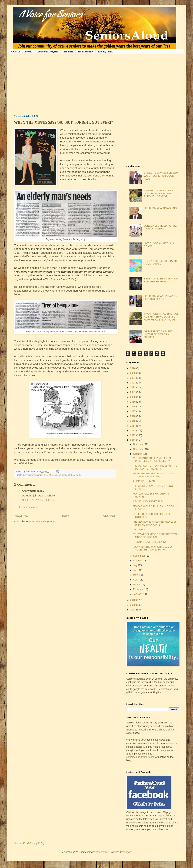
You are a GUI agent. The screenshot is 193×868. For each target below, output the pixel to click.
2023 (133, 383)
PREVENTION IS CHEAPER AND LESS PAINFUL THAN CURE (155, 523)
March (137, 585)
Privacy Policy (105, 52)
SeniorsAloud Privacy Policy (29, 843)
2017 (133, 411)
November (139, 449)
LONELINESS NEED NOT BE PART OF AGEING (160, 227)
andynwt (104, 852)
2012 (133, 435)
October (138, 454)
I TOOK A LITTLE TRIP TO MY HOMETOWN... (161, 262)
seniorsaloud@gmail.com (140, 757)
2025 (133, 373)
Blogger (127, 852)
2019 (133, 402)
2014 (133, 426)
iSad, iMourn (139, 529)
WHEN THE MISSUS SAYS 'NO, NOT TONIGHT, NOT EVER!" (153, 475)
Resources (68, 52)
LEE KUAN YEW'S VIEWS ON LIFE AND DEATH (161, 298)
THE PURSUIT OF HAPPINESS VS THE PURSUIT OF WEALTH (155, 467)
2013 (133, 430)
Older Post (109, 516)
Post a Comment (28, 507)
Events (28, 52)
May (136, 575)
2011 (133, 440)
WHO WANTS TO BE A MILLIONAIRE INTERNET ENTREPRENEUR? (153, 460)
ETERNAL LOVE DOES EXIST (149, 542)
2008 (133, 610)
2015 (133, 421)
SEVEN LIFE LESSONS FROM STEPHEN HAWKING (161, 280)
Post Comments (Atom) (42, 522)
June (136, 570)
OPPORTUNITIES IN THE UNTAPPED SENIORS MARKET (158, 334)
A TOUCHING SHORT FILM (148, 501)
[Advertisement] (70, 84)
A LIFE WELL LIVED (144, 481)
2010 (133, 600)
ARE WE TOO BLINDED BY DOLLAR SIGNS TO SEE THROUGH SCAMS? (159, 193)
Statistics (40, 371)
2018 (133, 406)
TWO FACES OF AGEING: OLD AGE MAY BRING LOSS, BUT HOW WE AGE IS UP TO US (161, 317)
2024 (133, 378)
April (136, 580)
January (138, 594)
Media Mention (86, 52)
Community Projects (47, 52)
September (139, 556)
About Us (16, 52)
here (91, 275)
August (137, 560)
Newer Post (21, 516)
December (139, 444)
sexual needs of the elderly (68, 475)
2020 (133, 397)
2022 (133, 387)
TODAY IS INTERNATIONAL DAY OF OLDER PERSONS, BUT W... (153, 548)
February (138, 589)
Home (65, 516)
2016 (133, 416)
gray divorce (29, 475)
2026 (133, 368)
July (136, 565)
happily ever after (45, 475)
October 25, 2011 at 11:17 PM (38, 500)
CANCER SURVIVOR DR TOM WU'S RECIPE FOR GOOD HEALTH (161, 176)
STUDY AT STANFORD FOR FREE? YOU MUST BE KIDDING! (156, 536)
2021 (133, 392)
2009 (133, 605)
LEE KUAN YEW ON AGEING (160, 208)
